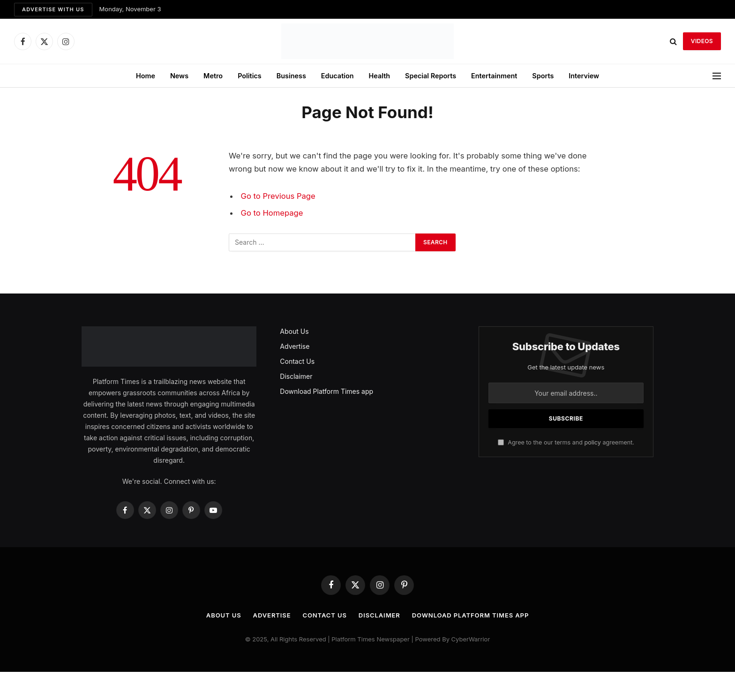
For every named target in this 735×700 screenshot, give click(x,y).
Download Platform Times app (326, 391)
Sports (543, 76)
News (179, 76)
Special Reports (431, 76)
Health (380, 76)
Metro (213, 76)
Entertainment (494, 76)
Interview (584, 76)
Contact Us (297, 361)
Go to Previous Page (278, 196)
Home (146, 76)
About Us (294, 331)
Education (337, 76)
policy (592, 442)
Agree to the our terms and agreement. (566, 442)
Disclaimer (296, 376)
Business (291, 76)
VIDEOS (702, 41)
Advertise (295, 346)
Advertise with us (53, 9)
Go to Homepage (272, 213)
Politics (250, 76)
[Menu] (717, 76)
